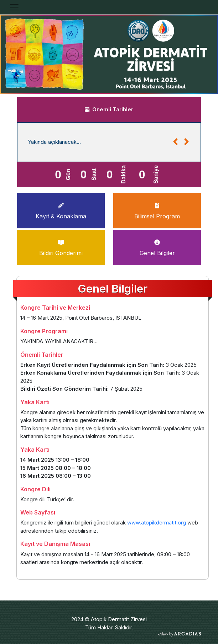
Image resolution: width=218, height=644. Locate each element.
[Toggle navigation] (14, 7)
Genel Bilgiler (157, 247)
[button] (175, 142)
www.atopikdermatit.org (157, 523)
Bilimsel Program (157, 210)
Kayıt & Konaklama (61, 210)
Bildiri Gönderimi (61, 247)
